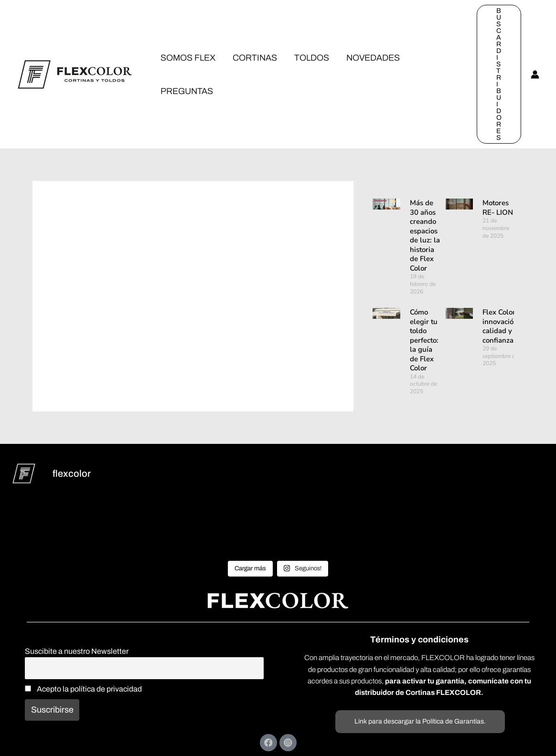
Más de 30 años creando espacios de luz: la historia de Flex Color (425, 236)
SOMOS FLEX (188, 58)
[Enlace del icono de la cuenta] (535, 74)
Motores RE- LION (498, 208)
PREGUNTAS (187, 91)
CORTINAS (255, 58)
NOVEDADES (373, 58)
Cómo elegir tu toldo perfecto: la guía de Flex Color (424, 340)
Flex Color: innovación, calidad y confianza (501, 326)
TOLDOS (312, 58)
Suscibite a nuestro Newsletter (77, 651)
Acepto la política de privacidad (83, 689)
